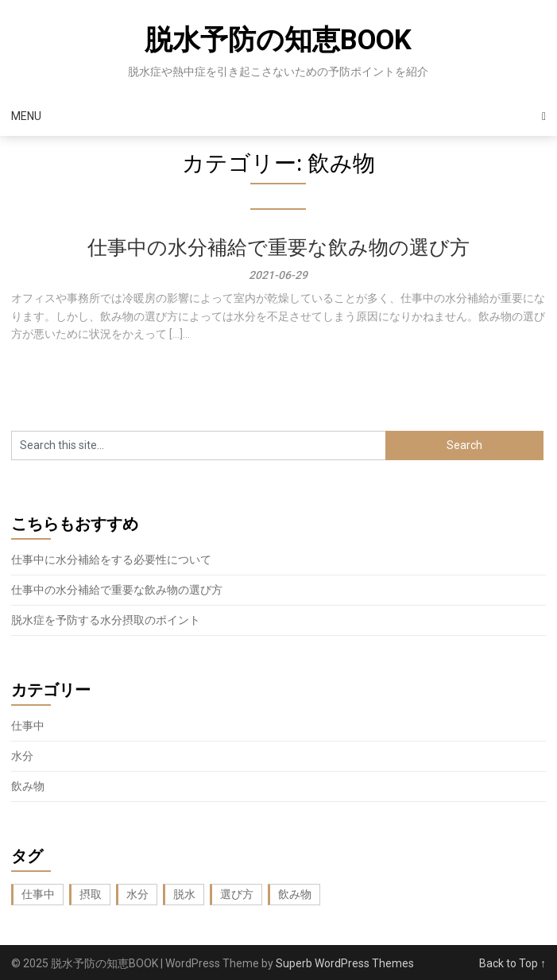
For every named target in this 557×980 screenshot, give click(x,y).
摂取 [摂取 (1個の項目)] (91, 894)
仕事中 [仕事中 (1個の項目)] (38, 894)
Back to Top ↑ (513, 963)
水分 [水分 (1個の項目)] (137, 894)
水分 (22, 756)
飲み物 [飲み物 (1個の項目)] (295, 894)
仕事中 (28, 726)
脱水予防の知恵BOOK (278, 40)
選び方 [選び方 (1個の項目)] (237, 894)
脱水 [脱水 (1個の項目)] (184, 894)
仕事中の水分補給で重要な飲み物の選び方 (278, 248)
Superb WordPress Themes (345, 963)
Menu (26, 116)
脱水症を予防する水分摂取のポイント (106, 620)
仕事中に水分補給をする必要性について (111, 560)
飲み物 (28, 786)
